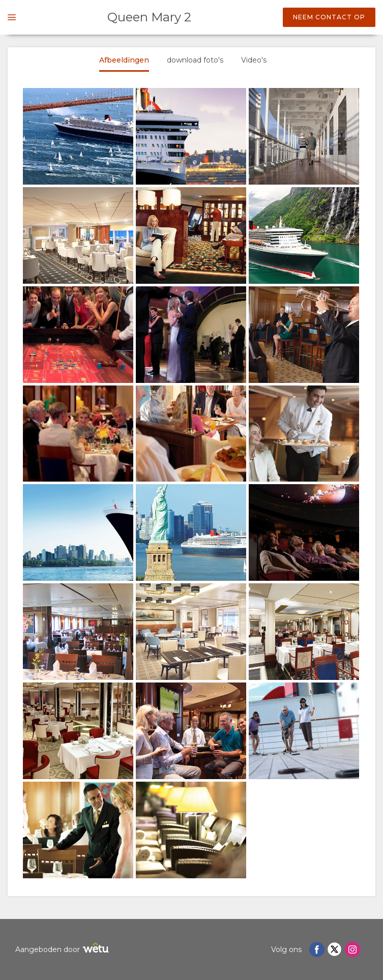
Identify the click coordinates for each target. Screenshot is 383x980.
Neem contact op (329, 17)
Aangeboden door (63, 949)
